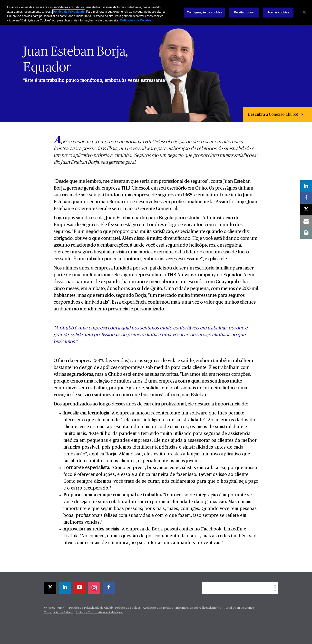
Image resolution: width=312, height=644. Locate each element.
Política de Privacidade (69, 12)
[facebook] (109, 588)
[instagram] (94, 588)
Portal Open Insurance (239, 608)
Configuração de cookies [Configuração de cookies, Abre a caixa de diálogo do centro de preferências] (204, 12)
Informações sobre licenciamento (198, 608)
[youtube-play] (79, 588)
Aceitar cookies (278, 12)
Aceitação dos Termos (158, 608)
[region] (156, 13)
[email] (306, 221)
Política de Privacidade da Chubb (91, 608)
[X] (50, 588)
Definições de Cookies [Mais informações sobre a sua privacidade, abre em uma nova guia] (136, 20)
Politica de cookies (128, 608)
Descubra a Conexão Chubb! (273, 115)
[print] (306, 233)
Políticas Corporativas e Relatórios (99, 613)
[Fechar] (304, 12)
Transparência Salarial (59, 613)
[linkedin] (65, 588)
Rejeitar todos (244, 12)
